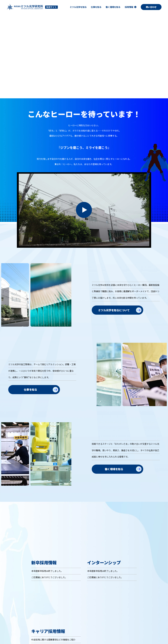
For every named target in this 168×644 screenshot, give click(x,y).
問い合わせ (151, 7)
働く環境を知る (124, 621)
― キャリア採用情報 (150, 627)
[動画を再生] (84, 223)
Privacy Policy (145, 638)
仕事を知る (98, 621)
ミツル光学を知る (76, 621)
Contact (161, 638)
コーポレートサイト (125, 638)
